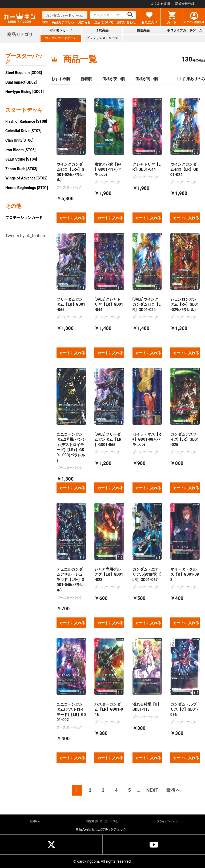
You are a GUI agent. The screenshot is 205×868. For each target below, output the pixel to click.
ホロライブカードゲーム (184, 30)
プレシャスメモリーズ (102, 38)
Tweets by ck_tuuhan (25, 236)
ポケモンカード (61, 30)
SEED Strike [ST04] (21, 159)
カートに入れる (72, 218)
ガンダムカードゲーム (61, 38)
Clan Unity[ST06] (19, 140)
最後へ (173, 790)
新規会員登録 (185, 4)
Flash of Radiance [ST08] (26, 121)
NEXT (152, 790)
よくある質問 (160, 4)
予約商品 (102, 30)
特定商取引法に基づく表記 (102, 821)
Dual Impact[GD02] (21, 82)
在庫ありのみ (191, 79)
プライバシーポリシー (170, 821)
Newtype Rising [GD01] (25, 92)
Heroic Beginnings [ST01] (27, 188)
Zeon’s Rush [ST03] (21, 169)
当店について (104, 22)
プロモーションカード (24, 218)
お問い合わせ (126, 22)
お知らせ (84, 22)
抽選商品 (143, 30)
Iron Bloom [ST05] (20, 150)
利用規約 (35, 821)
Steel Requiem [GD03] (24, 73)
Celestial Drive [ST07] (23, 131)
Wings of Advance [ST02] (26, 178)
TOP (45, 22)
